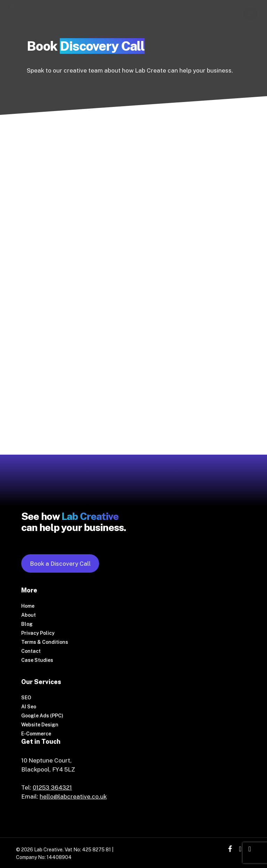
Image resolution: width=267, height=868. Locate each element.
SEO (26, 698)
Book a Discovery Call (60, 564)
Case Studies (37, 660)
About (29, 615)
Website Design (40, 725)
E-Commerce (36, 734)
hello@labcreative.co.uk (73, 797)
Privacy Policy (38, 633)
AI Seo (29, 707)
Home (28, 606)
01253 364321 (52, 787)
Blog (27, 624)
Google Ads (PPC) (42, 716)
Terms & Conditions (45, 642)
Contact (31, 651)
